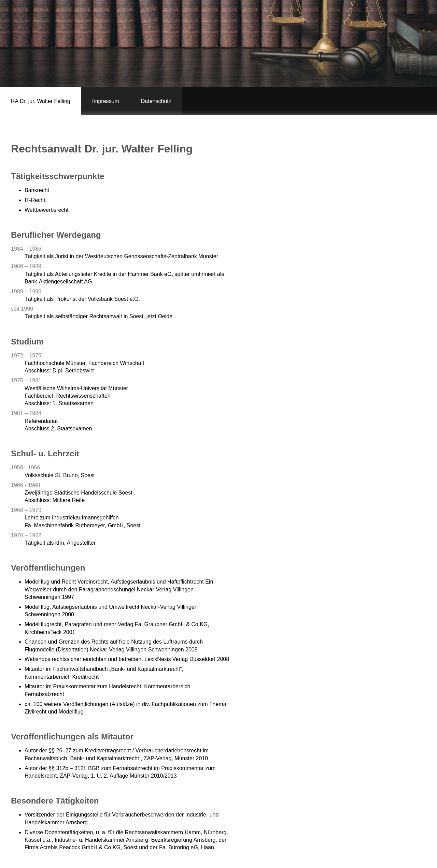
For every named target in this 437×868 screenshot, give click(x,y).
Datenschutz (156, 101)
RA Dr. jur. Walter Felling (41, 101)
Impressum (106, 101)
